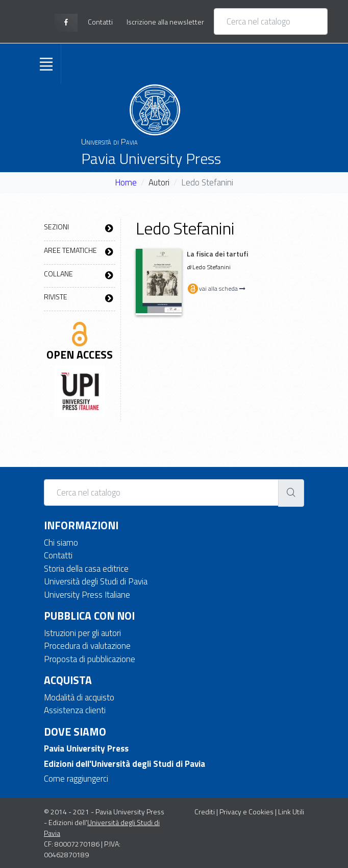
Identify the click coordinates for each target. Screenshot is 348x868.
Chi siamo (61, 543)
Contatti (58, 555)
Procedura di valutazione (87, 646)
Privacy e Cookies (246, 812)
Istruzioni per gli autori (82, 633)
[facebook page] (66, 23)
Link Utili (291, 812)
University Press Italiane (87, 595)
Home (126, 182)
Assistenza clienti (75, 710)
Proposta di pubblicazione (90, 659)
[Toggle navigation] (46, 64)
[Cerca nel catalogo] (271, 21)
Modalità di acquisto (79, 697)
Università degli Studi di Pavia (96, 581)
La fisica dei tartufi (217, 254)
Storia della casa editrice (86, 569)
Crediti (205, 812)
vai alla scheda (216, 288)
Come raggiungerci (76, 779)
